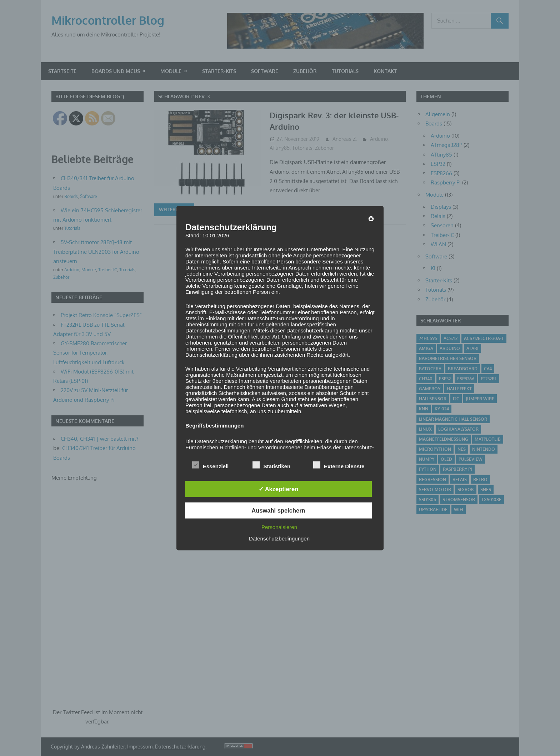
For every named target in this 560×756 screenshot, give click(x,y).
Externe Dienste (339, 465)
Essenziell (211, 465)
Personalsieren (279, 527)
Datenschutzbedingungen (279, 538)
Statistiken (271, 465)
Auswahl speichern (278, 510)
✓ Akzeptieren (279, 489)
